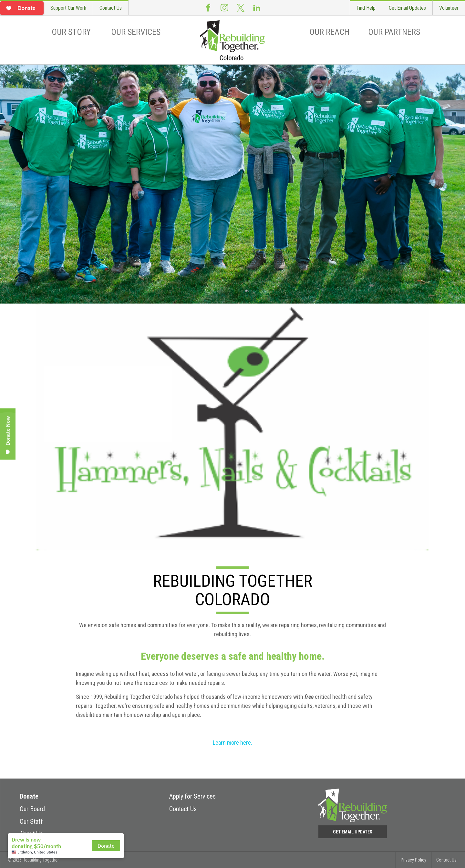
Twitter (241, 8)
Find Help (366, 8)
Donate (29, 796)
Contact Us (111, 8)
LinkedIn (257, 8)
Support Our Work (68, 8)
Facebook (208, 8)
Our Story (71, 32)
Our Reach (329, 32)
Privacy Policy (413, 860)
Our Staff (31, 821)
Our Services (136, 32)
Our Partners (394, 32)
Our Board (32, 809)
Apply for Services (192, 796)
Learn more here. (232, 743)
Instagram (224, 8)
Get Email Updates (407, 8)
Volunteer (449, 8)
